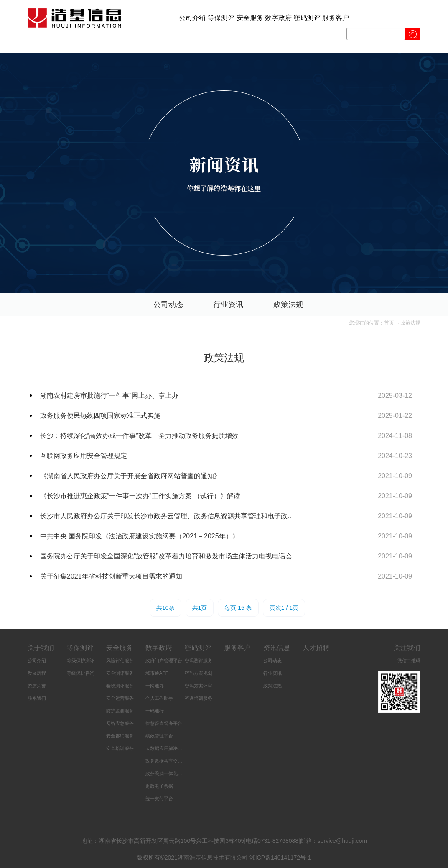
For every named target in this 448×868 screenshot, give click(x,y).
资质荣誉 (37, 686)
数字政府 (278, 18)
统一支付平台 (159, 799)
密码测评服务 (199, 661)
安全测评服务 (120, 673)
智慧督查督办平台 (164, 723)
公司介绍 (192, 18)
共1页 (200, 608)
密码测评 (307, 18)
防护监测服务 (120, 711)
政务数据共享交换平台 (168, 761)
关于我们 (41, 648)
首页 (389, 323)
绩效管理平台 (159, 736)
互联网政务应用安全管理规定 (84, 456)
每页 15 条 (238, 608)
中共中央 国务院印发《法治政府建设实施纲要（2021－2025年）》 (140, 536)
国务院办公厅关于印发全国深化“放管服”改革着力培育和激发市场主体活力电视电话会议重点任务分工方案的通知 (170, 556)
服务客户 (336, 18)
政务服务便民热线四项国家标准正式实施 (100, 416)
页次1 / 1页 (284, 608)
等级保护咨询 (81, 673)
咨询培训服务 (199, 698)
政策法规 (288, 305)
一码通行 (155, 711)
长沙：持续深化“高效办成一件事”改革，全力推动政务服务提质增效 (139, 436)
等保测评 (221, 18)
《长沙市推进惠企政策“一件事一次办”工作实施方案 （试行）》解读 (140, 496)
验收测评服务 (120, 686)
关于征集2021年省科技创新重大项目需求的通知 (111, 576)
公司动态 (168, 305)
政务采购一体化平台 (166, 773)
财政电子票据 (159, 786)
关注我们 (407, 648)
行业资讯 (228, 305)
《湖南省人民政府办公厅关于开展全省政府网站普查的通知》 (130, 476)
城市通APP (157, 673)
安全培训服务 (120, 748)
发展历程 (37, 673)
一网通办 (155, 686)
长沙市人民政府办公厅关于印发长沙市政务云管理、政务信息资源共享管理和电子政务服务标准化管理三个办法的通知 (170, 516)
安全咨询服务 (120, 736)
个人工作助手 (159, 698)
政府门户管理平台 (164, 661)
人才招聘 (316, 648)
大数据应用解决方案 (166, 748)
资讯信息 (277, 648)
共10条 (165, 608)
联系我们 (37, 698)
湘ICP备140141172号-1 (280, 858)
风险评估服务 (120, 661)
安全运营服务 (120, 698)
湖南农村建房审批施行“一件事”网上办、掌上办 (109, 396)
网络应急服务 (120, 723)
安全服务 (250, 18)
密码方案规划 (199, 673)
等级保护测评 (81, 661)
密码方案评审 (199, 686)
